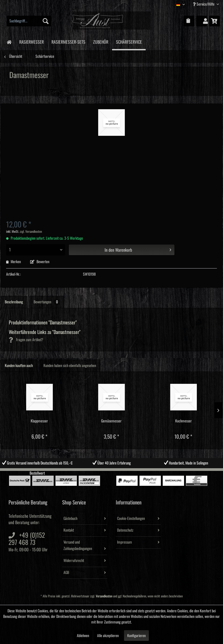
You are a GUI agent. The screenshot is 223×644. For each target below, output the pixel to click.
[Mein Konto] (202, 21)
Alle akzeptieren (108, 636)
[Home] (9, 42)
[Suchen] (46, 21)
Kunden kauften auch (19, 366)
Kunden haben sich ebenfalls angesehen (70, 366)
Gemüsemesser (111, 421)
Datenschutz (125, 530)
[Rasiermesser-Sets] (68, 41)
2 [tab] (107, 472)
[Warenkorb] (214, 21)
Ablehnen (83, 636)
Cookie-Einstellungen (131, 519)
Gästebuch (70, 519)
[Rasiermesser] (31, 41)
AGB (66, 573)
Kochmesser (184, 421)
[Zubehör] (101, 41)
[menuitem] (29, 21)
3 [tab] (116, 472)
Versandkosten (104, 596)
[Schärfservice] (129, 42)
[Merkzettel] (189, 21)
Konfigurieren (136, 636)
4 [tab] (124, 472)
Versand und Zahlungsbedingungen (78, 545)
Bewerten (40, 262)
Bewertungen (47, 302)
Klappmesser (39, 421)
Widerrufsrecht (74, 561)
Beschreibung (14, 302)
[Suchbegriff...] (29, 21)
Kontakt (69, 530)
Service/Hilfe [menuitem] (204, 4)
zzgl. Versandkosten (31, 232)
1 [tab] (99, 472)
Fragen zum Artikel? (26, 340)
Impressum (125, 542)
